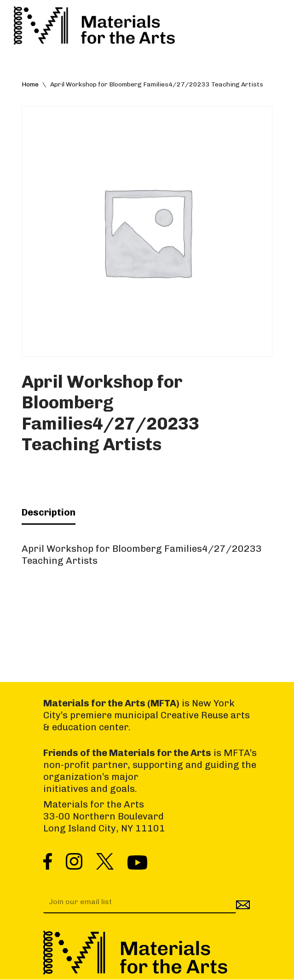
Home (30, 84)
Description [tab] (49, 512)
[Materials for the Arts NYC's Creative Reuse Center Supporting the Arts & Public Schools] (94, 26)
